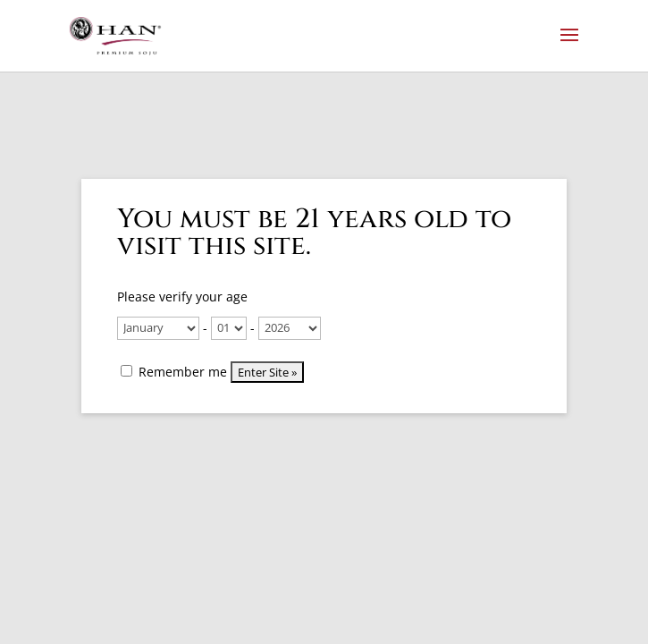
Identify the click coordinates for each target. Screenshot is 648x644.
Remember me (174, 372)
